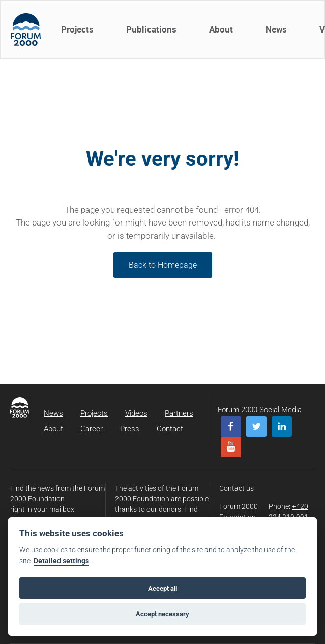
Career (92, 429)
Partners (179, 413)
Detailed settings (61, 561)
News (276, 29)
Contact (170, 429)
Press (130, 429)
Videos (136, 413)
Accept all (162, 588)
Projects (77, 29)
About (221, 29)
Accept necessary (162, 614)
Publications (151, 29)
